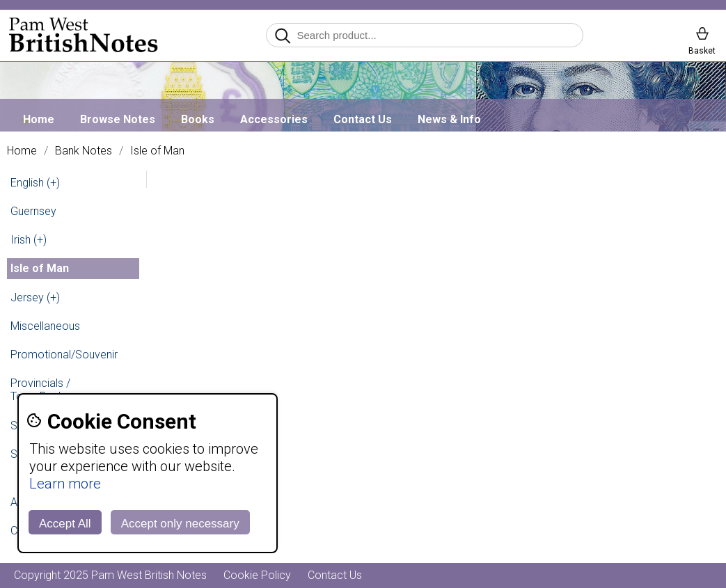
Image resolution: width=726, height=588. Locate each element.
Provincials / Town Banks (40, 390)
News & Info (449, 119)
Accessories (274, 119)
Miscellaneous (45, 326)
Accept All (65, 524)
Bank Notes (84, 151)
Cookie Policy (257, 575)
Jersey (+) (35, 297)
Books (198, 119)
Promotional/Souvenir (64, 355)
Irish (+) (29, 240)
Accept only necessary (180, 524)
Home (39, 119)
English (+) (35, 183)
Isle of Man (157, 151)
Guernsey (33, 211)
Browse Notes (118, 119)
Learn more (65, 484)
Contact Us (363, 119)
